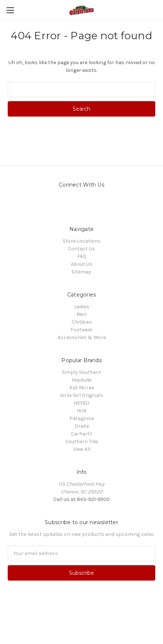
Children (82, 322)
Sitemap (81, 272)
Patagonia (82, 418)
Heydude (81, 380)
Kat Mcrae (82, 388)
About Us (82, 264)
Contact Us (81, 249)
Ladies (82, 307)
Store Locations (82, 241)
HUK (82, 411)
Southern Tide (82, 441)
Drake (82, 426)
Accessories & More (82, 337)
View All (82, 449)
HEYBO (82, 403)
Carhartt (81, 434)
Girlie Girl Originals (82, 395)
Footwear (82, 330)
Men (81, 314)
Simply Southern (81, 372)
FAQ (82, 256)
